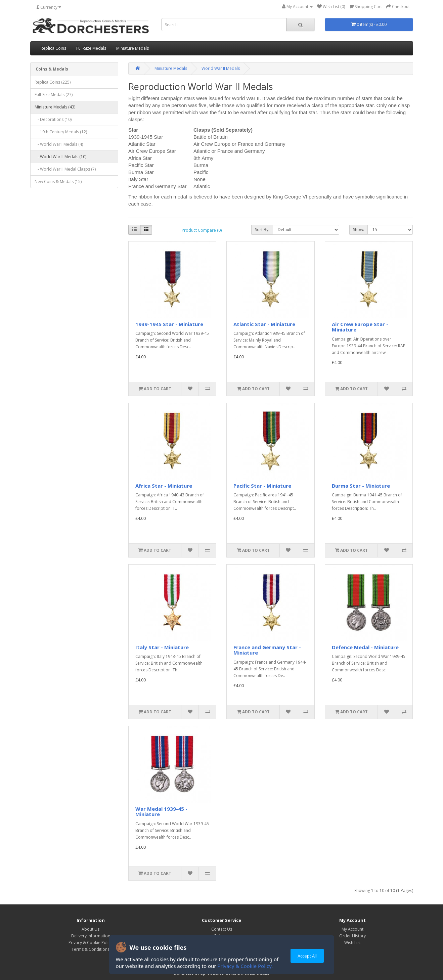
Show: (359, 230)
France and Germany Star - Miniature (267, 650)
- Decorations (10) (53, 119)
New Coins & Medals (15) (58, 182)
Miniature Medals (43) (55, 107)
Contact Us (222, 929)
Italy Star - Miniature (162, 647)
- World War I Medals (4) (59, 144)
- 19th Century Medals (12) (61, 132)
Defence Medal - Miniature (365, 647)
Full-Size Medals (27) (54, 95)
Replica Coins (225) (53, 82)
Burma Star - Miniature (361, 486)
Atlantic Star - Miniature (264, 324)
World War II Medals (221, 68)
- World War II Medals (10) (60, 157)
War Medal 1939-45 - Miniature (161, 812)
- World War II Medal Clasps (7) (65, 169)
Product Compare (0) (202, 230)
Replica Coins (53, 48)
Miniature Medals (132, 48)
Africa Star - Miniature (164, 486)
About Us (91, 929)
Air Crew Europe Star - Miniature (360, 327)
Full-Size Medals (91, 48)
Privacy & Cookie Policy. (245, 966)
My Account (352, 929)
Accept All (307, 956)
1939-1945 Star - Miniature (169, 324)
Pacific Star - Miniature (262, 486)
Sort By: (262, 230)
